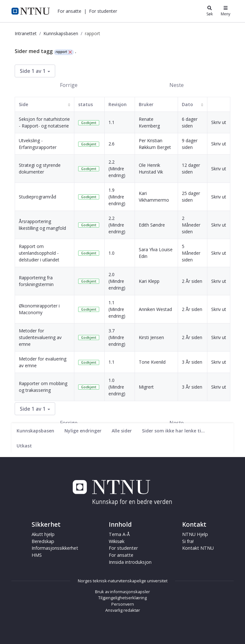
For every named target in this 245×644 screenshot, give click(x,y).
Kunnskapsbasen (61, 33)
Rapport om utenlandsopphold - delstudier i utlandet (39, 253)
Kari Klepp (149, 281)
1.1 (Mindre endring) (117, 309)
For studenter (103, 11)
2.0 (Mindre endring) (117, 281)
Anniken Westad (155, 309)
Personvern (123, 604)
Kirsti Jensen (151, 337)
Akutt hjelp (43, 534)
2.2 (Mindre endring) (117, 169)
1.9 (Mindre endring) (117, 197)
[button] (69, 11)
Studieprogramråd (37, 197)
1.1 (111, 122)
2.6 (111, 144)
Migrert (146, 387)
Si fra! (188, 541)
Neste (177, 85)
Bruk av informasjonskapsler (122, 592)
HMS (37, 555)
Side (23, 104)
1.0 (111, 253)
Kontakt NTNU (198, 548)
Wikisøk (117, 541)
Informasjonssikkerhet (55, 548)
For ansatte (69, 11)
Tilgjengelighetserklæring (122, 598)
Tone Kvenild (152, 362)
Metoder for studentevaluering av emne (40, 337)
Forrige (69, 85)
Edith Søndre (152, 225)
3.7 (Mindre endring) (117, 337)
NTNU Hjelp (195, 534)
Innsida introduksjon (130, 562)
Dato (187, 104)
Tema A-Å (119, 534)
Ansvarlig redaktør (123, 610)
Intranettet (26, 33)
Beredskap (43, 541)
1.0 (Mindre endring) (117, 387)
